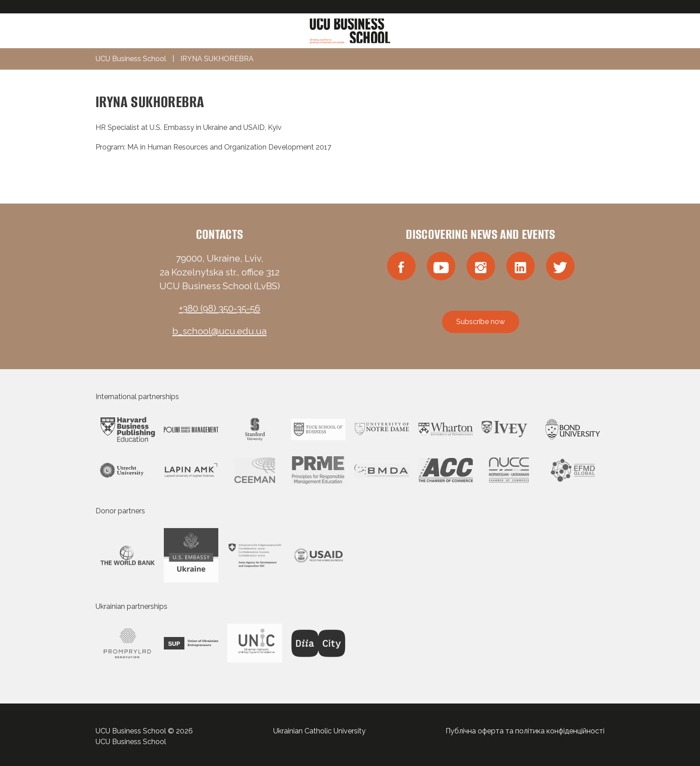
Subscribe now (481, 322)
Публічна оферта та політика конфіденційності (525, 731)
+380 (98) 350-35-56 (220, 308)
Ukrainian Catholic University (319, 731)
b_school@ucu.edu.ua (219, 331)
